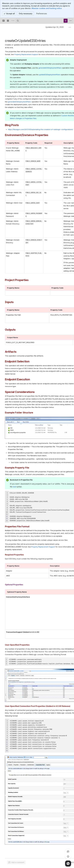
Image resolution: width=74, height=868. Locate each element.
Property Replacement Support (26, 54)
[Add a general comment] (16, 862)
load (15, 487)
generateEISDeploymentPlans (50, 68)
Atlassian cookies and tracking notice (47, 8)
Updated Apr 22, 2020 (55, 27)
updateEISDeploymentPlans (50, 75)
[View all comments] (68, 852)
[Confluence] (13, 21)
